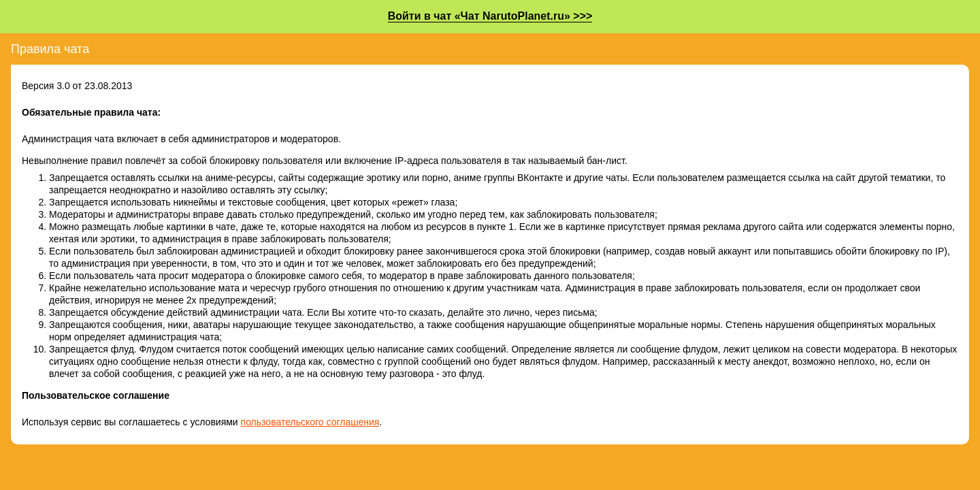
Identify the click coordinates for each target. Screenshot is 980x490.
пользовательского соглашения (310, 422)
